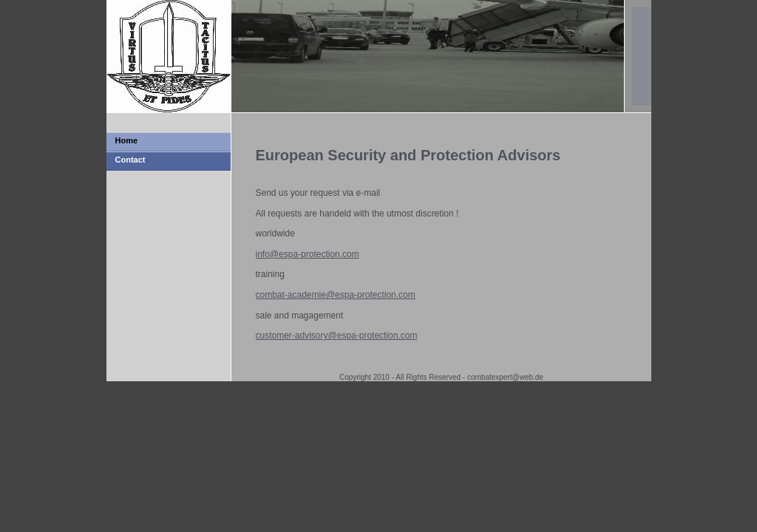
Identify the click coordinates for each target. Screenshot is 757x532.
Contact (130, 160)
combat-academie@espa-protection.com (336, 295)
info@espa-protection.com (308, 254)
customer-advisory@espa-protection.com (337, 335)
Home (127, 140)
